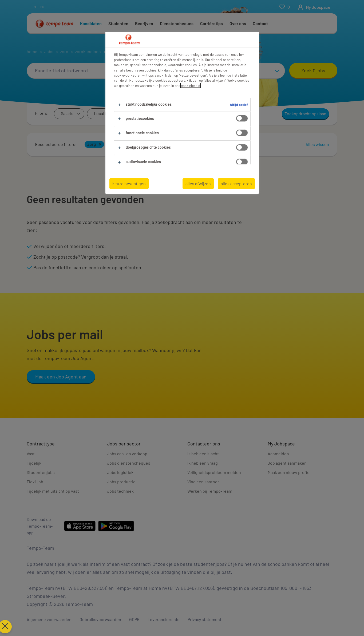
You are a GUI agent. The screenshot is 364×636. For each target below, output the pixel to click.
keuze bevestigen (129, 183)
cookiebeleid (191, 86)
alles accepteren (236, 183)
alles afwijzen (198, 183)
